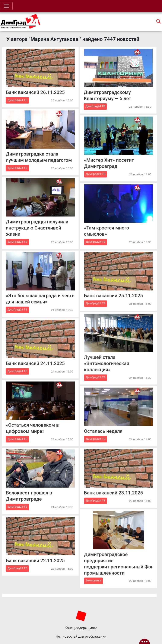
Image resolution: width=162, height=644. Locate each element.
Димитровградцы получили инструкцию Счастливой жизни (37, 228)
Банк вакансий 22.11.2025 (35, 560)
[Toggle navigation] (7, 6)
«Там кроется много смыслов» (106, 231)
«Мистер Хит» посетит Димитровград (109, 163)
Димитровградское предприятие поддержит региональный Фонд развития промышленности (118, 563)
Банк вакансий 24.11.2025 (35, 363)
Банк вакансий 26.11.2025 (35, 92)
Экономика (93, 580)
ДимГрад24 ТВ (17, 100)
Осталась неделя (103, 431)
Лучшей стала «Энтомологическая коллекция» (107, 363)
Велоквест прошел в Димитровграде (29, 496)
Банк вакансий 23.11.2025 (113, 493)
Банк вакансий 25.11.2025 (113, 295)
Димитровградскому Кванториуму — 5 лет (107, 95)
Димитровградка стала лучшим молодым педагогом (39, 157)
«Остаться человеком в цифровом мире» (32, 428)
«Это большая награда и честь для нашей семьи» (40, 299)
